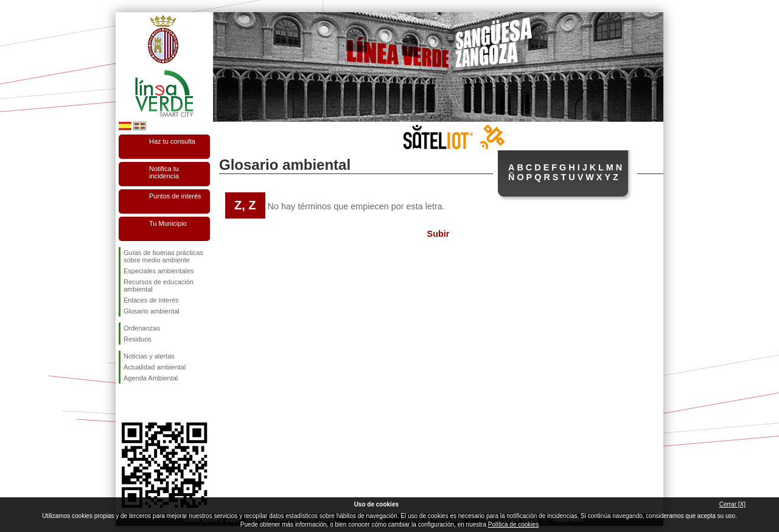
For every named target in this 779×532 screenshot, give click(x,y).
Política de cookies (513, 524)
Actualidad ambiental (155, 367)
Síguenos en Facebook (126, 403)
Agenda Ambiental (151, 378)
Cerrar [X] (732, 504)
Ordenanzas (142, 328)
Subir (438, 234)
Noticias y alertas (149, 356)
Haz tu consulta (172, 141)
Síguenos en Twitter (146, 403)
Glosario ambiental (152, 311)
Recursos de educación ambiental (159, 285)
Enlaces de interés (151, 300)
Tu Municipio (168, 223)
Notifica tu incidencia (164, 172)
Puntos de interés (175, 196)
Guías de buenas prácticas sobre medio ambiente (163, 256)
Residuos (138, 339)
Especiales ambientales (159, 271)
